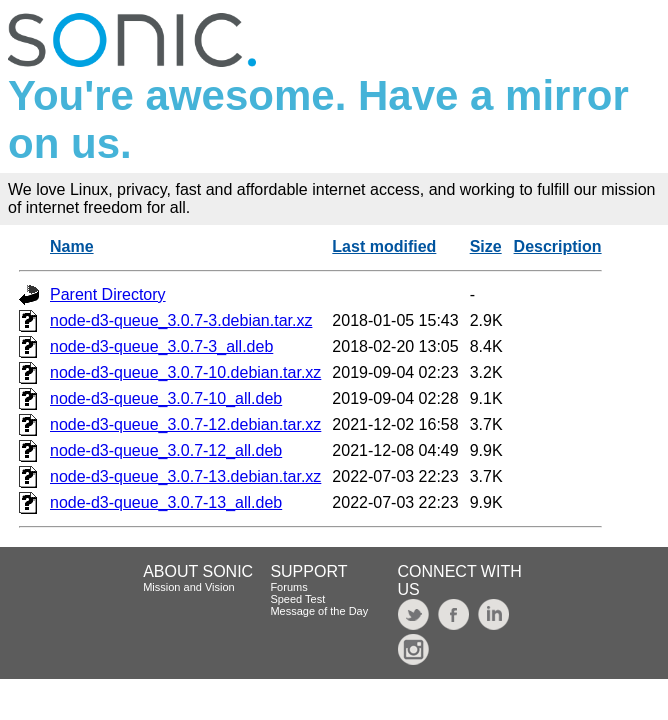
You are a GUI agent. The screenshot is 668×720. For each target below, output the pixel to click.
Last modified (384, 246)
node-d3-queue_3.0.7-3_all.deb (161, 346)
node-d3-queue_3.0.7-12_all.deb (166, 450)
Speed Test (297, 599)
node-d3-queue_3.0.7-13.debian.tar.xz (185, 476)
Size (486, 246)
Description (558, 246)
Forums (288, 587)
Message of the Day (319, 611)
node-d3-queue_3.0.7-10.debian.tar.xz (185, 372)
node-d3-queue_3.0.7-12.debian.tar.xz (185, 424)
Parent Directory (108, 294)
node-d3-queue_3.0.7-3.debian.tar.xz (181, 320)
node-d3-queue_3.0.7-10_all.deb (166, 398)
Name (72, 246)
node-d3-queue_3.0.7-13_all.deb (166, 502)
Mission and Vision (189, 587)
